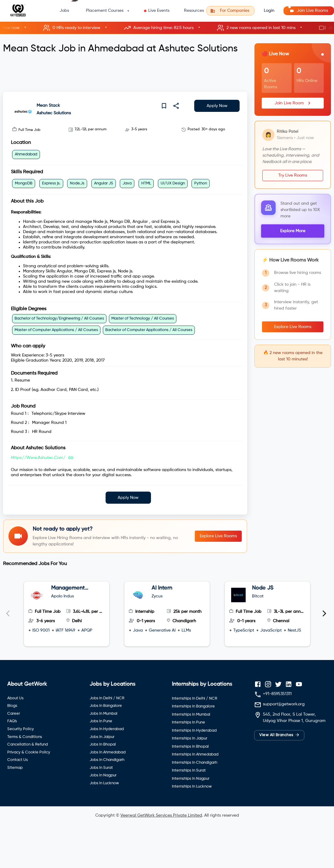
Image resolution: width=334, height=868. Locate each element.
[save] (164, 106)
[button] (167, 28)
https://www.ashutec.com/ (38, 458)
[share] (176, 106)
